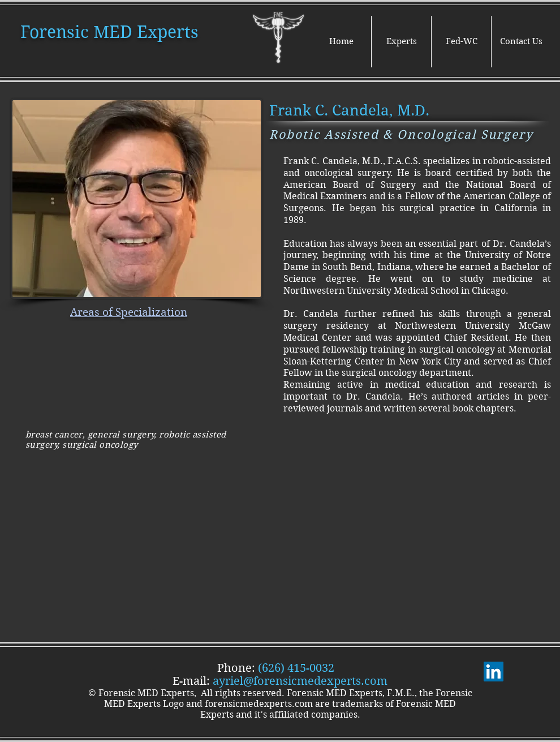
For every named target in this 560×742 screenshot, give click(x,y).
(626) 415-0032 (296, 668)
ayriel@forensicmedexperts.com (300, 681)
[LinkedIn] (494, 672)
